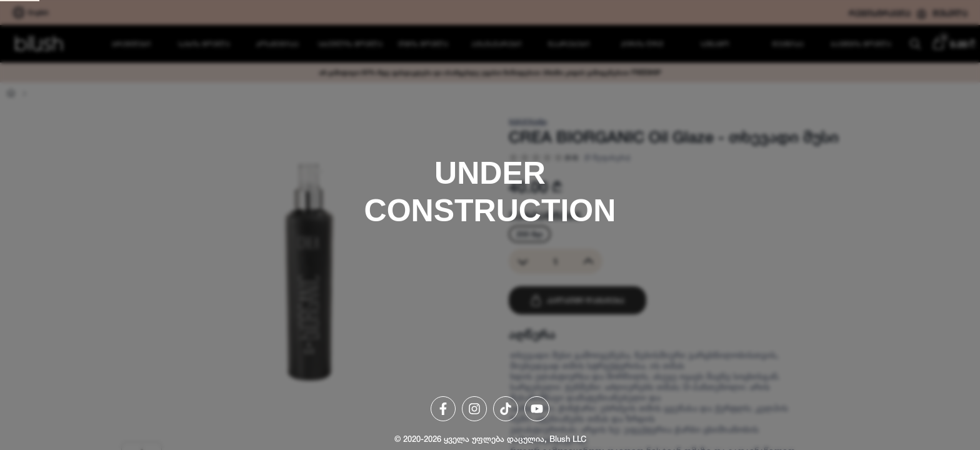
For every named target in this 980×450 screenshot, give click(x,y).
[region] (490, 225)
